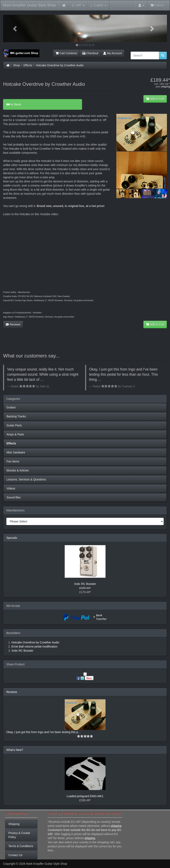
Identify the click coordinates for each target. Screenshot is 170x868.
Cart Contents (66, 53)
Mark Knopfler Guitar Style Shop (30, 5)
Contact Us (15, 855)
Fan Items (13, 461)
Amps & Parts (15, 434)
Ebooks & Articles (18, 470)
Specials (12, 538)
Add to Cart (155, 99)
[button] (15, 28)
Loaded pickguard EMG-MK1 (85, 796)
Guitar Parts (14, 425)
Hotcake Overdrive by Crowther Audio (60, 65)
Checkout (90, 53)
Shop (17, 65)
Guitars (11, 407)
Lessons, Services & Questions (26, 479)
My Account (112, 53)
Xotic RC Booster (85, 584)
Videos (11, 488)
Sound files (14, 497)
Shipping (14, 824)
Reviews (13, 324)
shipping (165, 87)
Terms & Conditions (21, 846)
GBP (78, 5)
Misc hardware (16, 452)
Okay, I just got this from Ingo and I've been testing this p (42, 732)
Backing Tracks (16, 416)
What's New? (15, 750)
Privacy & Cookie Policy (19, 835)
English (99, 5)
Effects (28, 65)
